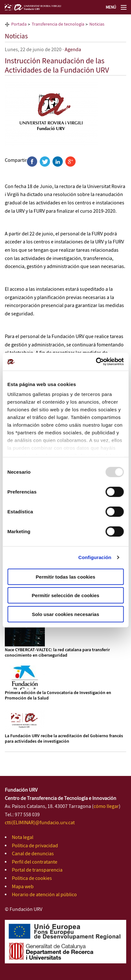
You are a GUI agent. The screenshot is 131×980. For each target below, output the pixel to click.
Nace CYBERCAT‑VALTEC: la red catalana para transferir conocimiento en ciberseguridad (57, 653)
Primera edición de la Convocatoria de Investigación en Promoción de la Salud (58, 695)
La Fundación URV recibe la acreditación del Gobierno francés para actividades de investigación (64, 739)
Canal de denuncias (33, 854)
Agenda (73, 50)
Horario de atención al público (44, 895)
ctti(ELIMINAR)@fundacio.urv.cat (40, 823)
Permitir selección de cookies (65, 595)
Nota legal (23, 838)
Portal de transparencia (37, 870)
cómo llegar (106, 806)
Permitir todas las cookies (66, 577)
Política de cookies (32, 878)
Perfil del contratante (35, 862)
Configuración (95, 557)
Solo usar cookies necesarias (65, 614)
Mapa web (23, 887)
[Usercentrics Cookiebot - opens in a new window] (96, 362)
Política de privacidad (35, 846)
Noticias (16, 36)
